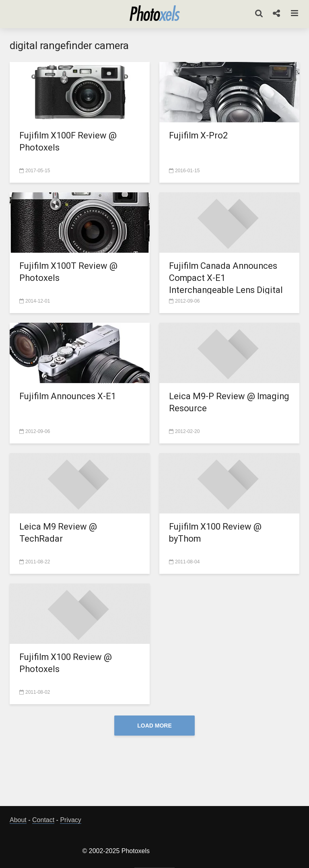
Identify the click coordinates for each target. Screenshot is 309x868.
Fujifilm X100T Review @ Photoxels (69, 272)
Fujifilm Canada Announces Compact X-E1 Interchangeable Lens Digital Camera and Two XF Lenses (227, 284)
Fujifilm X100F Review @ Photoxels (68, 141)
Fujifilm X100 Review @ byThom (215, 533)
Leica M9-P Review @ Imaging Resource (212, 402)
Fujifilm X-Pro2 (199, 135)
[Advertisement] (156, 773)
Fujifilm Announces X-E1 (68, 396)
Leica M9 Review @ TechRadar (58, 533)
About (18, 820)
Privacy (70, 820)
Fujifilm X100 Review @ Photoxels (66, 663)
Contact (43, 820)
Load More (154, 726)
